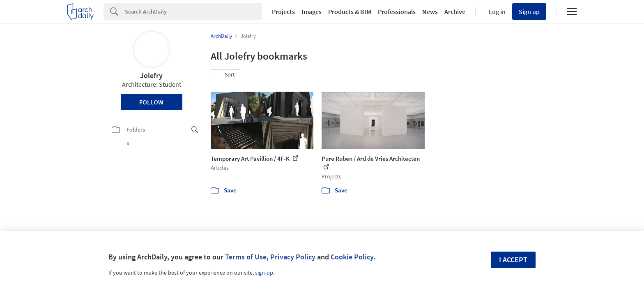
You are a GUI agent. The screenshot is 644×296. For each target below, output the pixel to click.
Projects (283, 12)
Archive (455, 12)
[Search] (193, 12)
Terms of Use (246, 257)
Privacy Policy (293, 257)
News (430, 12)
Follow (151, 102)
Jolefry (151, 75)
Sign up (529, 12)
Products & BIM (350, 12)
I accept (513, 260)
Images (312, 12)
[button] (225, 75)
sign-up (264, 273)
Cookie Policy (352, 257)
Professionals (397, 12)
